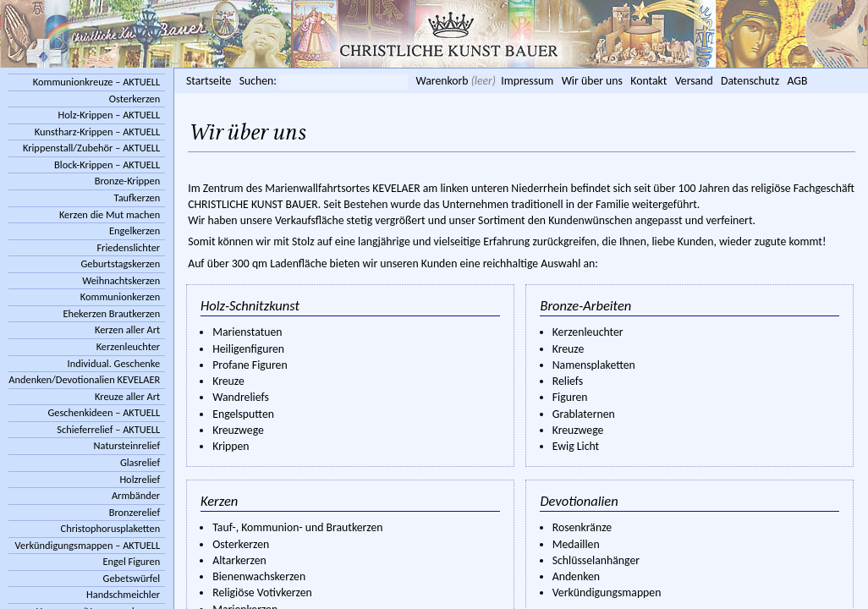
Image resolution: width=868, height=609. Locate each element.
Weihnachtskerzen (121, 280)
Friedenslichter (128, 247)
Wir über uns (592, 81)
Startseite (209, 81)
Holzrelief (140, 479)
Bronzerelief (135, 512)
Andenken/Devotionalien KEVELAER (84, 379)
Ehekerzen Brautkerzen (111, 313)
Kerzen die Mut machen (110, 214)
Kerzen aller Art (127, 329)
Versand (694, 81)
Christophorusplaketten (111, 528)
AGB (797, 81)
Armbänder (136, 495)
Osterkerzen (135, 99)
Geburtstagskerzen (121, 263)
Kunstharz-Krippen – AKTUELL (97, 132)
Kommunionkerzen (120, 296)
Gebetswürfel (132, 578)
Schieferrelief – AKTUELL (108, 429)
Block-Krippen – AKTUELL (107, 165)
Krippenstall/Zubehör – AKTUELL (91, 148)
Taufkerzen (137, 198)
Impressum (527, 81)
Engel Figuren (131, 561)
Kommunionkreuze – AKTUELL (96, 82)
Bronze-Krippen (127, 181)
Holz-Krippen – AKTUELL (110, 115)
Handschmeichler (123, 594)
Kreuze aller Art (127, 396)
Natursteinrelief (127, 445)
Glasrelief (140, 462)
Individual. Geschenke (114, 363)
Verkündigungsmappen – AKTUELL (88, 545)
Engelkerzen (135, 230)
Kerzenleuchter (129, 346)
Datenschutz (750, 81)
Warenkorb (442, 81)
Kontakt (648, 81)
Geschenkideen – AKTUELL (104, 412)
